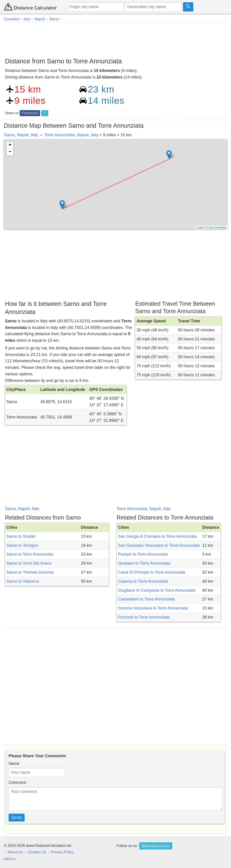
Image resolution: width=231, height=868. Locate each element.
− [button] (10, 152)
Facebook (30, 113)
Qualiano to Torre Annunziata (144, 563)
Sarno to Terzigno (22, 545)
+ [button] (10, 145)
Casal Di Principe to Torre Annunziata (152, 572)
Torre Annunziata (60, 135)
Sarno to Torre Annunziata (30, 554)
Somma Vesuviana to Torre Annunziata (153, 608)
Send (17, 817)
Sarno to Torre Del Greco (29, 563)
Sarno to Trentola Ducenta (30, 572)
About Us (15, 852)
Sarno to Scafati (21, 536)
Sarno (9, 135)
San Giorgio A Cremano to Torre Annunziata (157, 536)
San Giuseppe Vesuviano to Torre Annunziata (159, 545)
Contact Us (37, 852)
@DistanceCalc (156, 846)
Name (14, 764)
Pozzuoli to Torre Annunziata (144, 617)
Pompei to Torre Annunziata (143, 554)
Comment (17, 783)
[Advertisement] (115, 38)
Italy (34, 135)
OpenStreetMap (217, 228)
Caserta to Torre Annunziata (143, 581)
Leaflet (200, 228)
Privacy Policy (63, 852)
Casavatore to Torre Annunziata (146, 599)
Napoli (23, 135)
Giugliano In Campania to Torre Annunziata (157, 590)
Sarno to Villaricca (23, 581)
